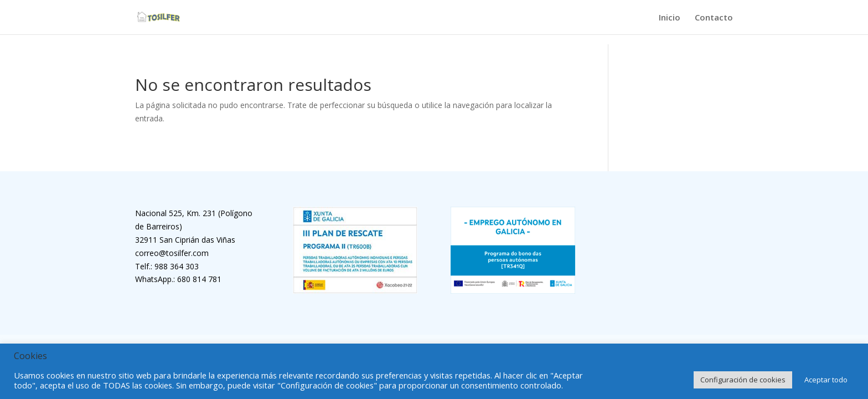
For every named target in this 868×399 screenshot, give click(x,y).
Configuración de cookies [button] (743, 380)
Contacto (714, 18)
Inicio (670, 18)
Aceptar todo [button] (826, 380)
